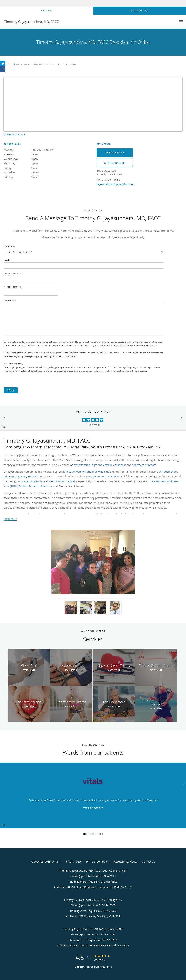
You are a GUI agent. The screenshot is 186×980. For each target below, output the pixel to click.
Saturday (35, 172)
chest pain (120, 465)
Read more (10, 519)
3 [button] (91, 834)
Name (7, 260)
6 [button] (102, 834)
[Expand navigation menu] (181, 22)
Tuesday (35, 154)
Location (9, 247)
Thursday (35, 163)
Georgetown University (105, 476)
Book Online (115, 152)
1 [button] (84, 834)
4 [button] (95, 834)
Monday (35, 150)
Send (11, 390)
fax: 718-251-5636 (108, 179)
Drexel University (32, 481)
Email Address (12, 274)
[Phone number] (115, 163)
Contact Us (55, 64)
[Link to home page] (30, 22)
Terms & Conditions (98, 862)
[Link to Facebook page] (3, 69)
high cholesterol (102, 465)
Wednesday (35, 159)
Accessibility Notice (126, 862)
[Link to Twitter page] (3, 63)
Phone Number (12, 287)
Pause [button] (4, 427)
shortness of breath (144, 465)
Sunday (35, 177)
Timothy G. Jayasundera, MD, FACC (26, 64)
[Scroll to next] (181, 419)
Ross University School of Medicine (87, 472)
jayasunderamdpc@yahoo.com (116, 184)
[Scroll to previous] (5, 419)
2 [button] (88, 834)
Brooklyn (71, 64)
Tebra (109, 967)
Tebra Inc (56, 862)
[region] (93, 795)
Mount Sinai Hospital (62, 481)
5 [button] (98, 834)
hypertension (82, 465)
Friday (35, 168)
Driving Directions (15, 134)
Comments (10, 301)
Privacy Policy (73, 862)
